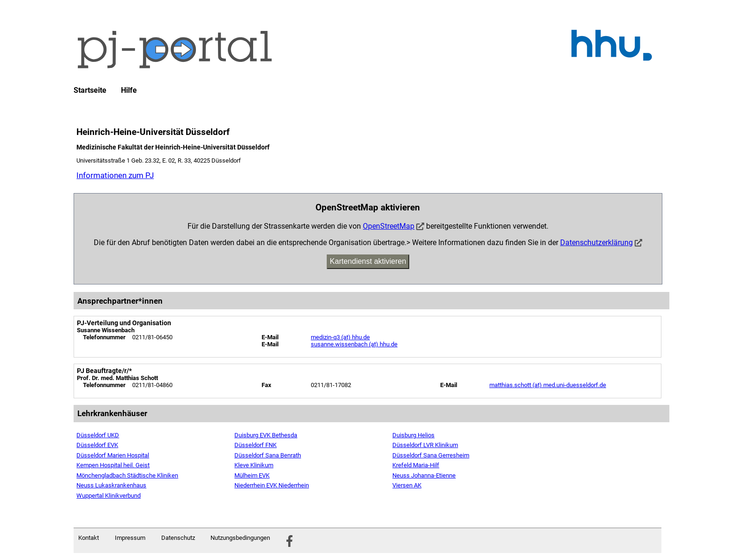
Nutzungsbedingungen (240, 538)
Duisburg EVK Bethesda (266, 435)
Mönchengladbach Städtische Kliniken (127, 475)
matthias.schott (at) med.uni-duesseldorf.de (548, 385)
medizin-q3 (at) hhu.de (340, 337)
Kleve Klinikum (254, 465)
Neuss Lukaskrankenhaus (111, 485)
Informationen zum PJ (115, 175)
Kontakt (89, 538)
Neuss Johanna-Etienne (424, 475)
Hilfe (129, 90)
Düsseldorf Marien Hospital (113, 455)
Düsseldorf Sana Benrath (268, 455)
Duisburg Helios (413, 435)
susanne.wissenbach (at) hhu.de (354, 344)
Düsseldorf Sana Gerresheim (431, 455)
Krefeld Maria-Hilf (416, 465)
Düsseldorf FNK (255, 445)
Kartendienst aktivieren (368, 261)
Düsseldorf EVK (97, 445)
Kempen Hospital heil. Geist (113, 465)
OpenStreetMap (389, 226)
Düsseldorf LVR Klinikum (425, 445)
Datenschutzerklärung (596, 243)
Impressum (130, 538)
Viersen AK (407, 485)
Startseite (90, 90)
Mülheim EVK (252, 475)
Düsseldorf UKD (98, 435)
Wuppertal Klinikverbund (109, 496)
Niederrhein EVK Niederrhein (272, 485)
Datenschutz (178, 538)
